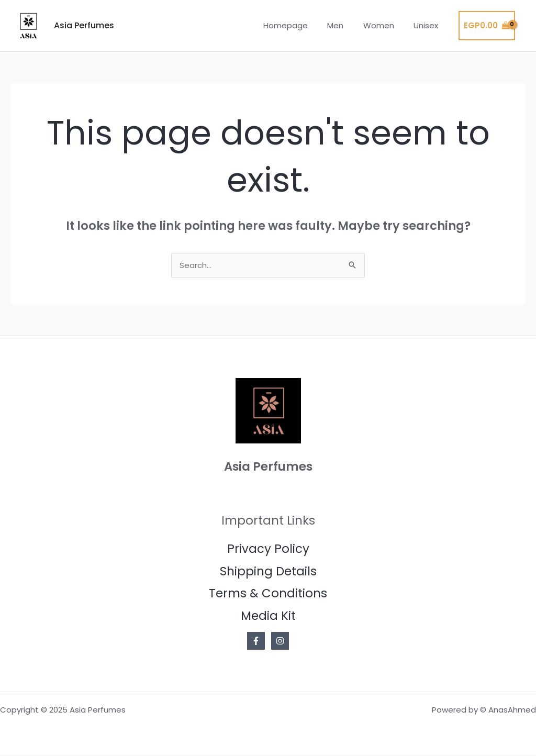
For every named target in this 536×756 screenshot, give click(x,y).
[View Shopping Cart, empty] (487, 26)
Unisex (428, 25)
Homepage (299, 25)
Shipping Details (268, 572)
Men (345, 25)
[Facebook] (256, 642)
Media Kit (268, 616)
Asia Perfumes (84, 25)
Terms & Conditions (268, 594)
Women (384, 25)
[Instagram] (280, 642)
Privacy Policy (268, 549)
